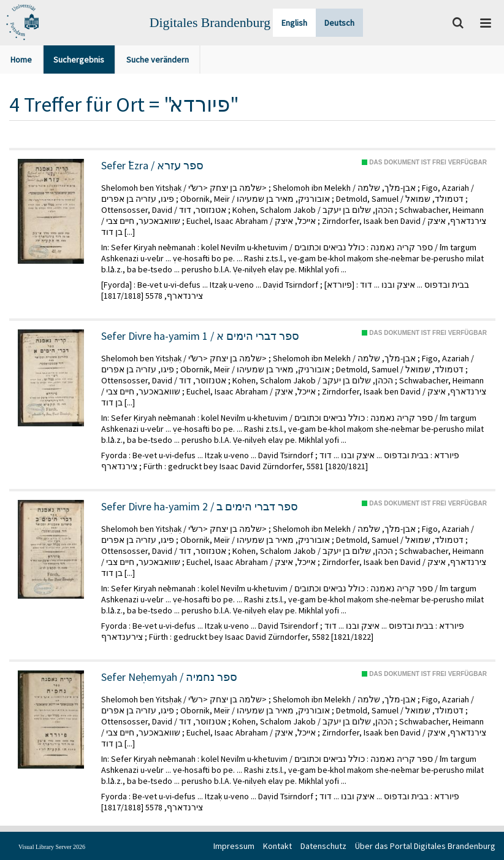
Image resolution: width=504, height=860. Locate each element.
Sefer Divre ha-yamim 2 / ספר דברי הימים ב (200, 507)
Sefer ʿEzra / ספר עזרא (152, 166)
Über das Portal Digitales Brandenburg (425, 846)
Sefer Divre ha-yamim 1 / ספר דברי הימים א (200, 336)
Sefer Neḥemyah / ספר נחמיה (169, 677)
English (294, 23)
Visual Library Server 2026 (52, 847)
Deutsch (339, 23)
